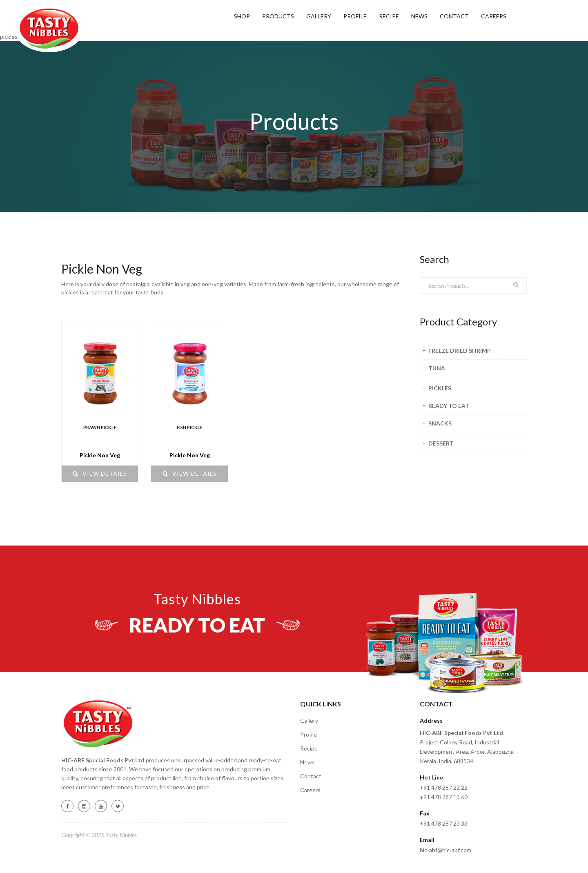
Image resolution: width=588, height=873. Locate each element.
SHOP (242, 16)
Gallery (309, 720)
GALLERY (319, 16)
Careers (494, 16)
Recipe (309, 748)
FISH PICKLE (190, 427)
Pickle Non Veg (100, 455)
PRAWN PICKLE (100, 427)
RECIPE (389, 16)
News (419, 16)
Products (278, 16)
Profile (355, 16)
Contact (454, 16)
